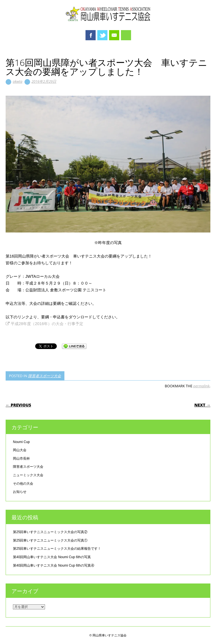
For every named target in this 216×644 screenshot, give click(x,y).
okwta (17, 81)
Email (114, 35)
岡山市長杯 (21, 459)
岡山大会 (20, 450)
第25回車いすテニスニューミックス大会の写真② (50, 532)
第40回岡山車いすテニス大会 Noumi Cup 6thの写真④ (54, 565)
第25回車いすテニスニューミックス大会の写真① (50, 540)
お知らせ (20, 492)
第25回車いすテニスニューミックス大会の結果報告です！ (57, 549)
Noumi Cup (21, 442)
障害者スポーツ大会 (45, 376)
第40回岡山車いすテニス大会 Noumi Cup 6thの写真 (52, 557)
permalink (201, 386)
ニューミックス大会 (28, 475)
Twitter (102, 35)
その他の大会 (23, 484)
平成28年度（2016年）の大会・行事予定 (44, 324)
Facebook (91, 35)
